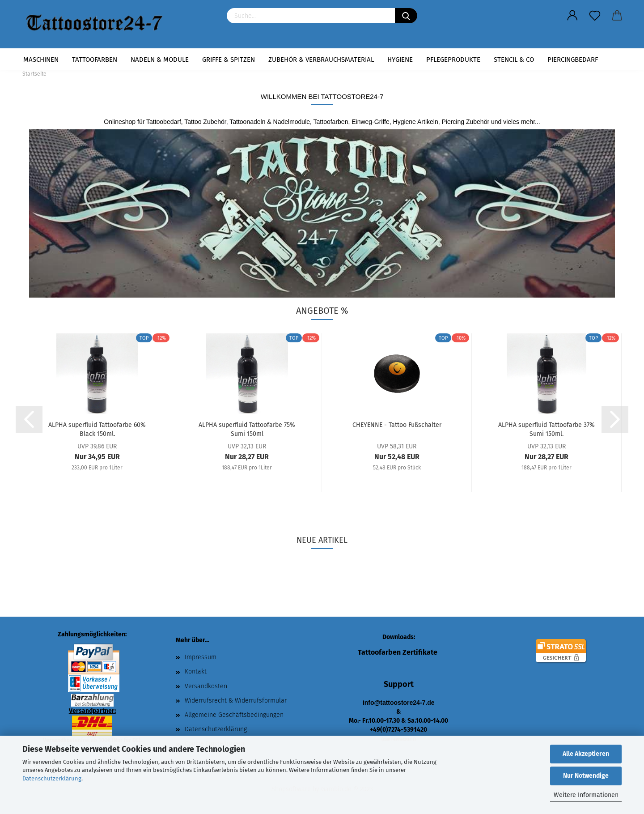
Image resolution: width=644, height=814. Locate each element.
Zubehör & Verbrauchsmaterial (321, 60)
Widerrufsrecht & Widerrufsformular (236, 701)
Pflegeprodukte (453, 60)
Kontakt (196, 671)
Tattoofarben (95, 60)
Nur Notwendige (586, 776)
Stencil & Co (514, 60)
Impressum (201, 657)
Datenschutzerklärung (52, 778)
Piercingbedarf (573, 60)
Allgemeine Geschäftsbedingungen (234, 715)
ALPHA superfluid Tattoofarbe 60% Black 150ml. (97, 429)
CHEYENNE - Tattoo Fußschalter (397, 425)
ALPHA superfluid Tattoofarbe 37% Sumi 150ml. (547, 429)
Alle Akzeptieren (586, 754)
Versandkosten (206, 686)
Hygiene (400, 60)
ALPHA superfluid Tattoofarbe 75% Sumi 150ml (247, 429)
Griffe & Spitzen (229, 60)
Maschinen (41, 60)
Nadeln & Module (160, 60)
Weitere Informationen (586, 795)
